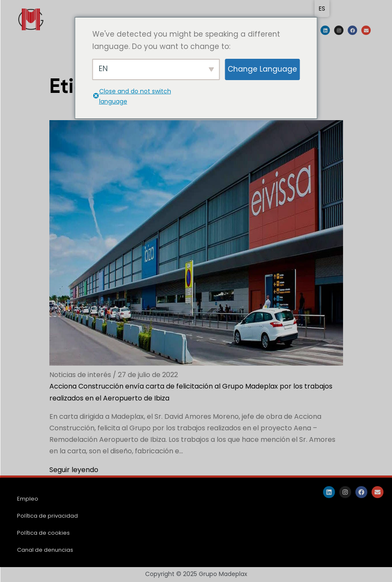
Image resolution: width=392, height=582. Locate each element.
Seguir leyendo (74, 470)
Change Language (262, 69)
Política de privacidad (47, 516)
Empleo (28, 499)
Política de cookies (43, 533)
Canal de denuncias (45, 550)
